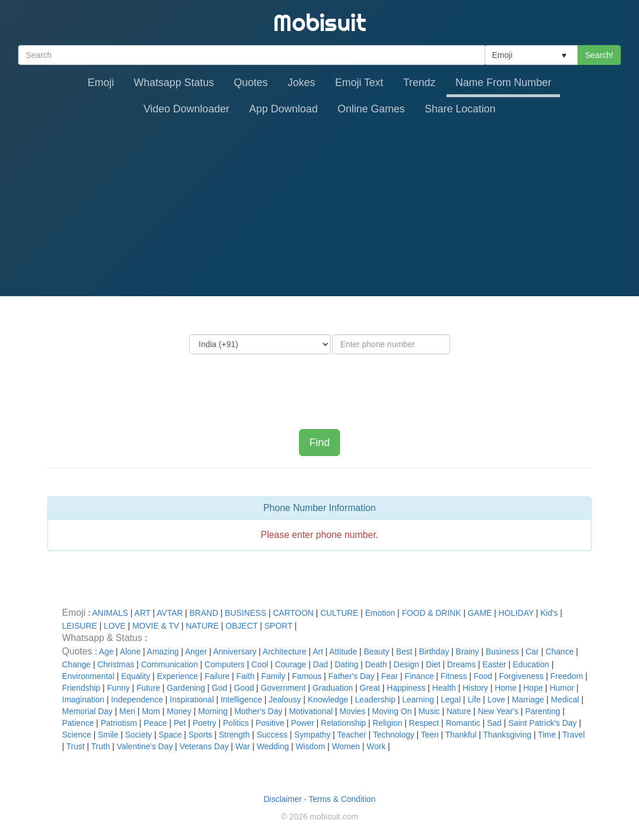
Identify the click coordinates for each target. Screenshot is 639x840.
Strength (234, 735)
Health (444, 688)
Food (483, 676)
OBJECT (241, 626)
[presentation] (319, 383)
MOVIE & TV (156, 626)
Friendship (81, 688)
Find (319, 443)
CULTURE (339, 613)
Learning (418, 700)
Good (244, 688)
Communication (169, 664)
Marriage (528, 700)
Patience (78, 723)
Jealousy (285, 700)
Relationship (343, 723)
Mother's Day (258, 711)
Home (505, 688)
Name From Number (503, 83)
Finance (420, 676)
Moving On (392, 711)
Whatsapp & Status (103, 638)
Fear (389, 676)
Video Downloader (186, 109)
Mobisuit (320, 23)
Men (127, 711)
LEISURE (80, 626)
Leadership (375, 700)
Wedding (273, 746)
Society (139, 735)
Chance (559, 652)
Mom (151, 711)
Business (502, 652)
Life (474, 700)
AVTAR (170, 613)
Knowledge (328, 700)
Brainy (468, 652)
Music (429, 711)
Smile (108, 735)
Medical (565, 700)
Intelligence (241, 700)
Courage (291, 664)
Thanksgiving (508, 735)
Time (547, 735)
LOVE (114, 626)
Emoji (101, 83)
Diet (433, 664)
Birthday (434, 652)
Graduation (333, 688)
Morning (213, 711)
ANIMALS (110, 613)
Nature (459, 711)
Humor (562, 688)
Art (318, 652)
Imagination (83, 700)
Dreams (461, 664)
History (475, 688)
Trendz (419, 83)
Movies (352, 711)
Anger (196, 652)
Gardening (186, 688)
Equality (136, 676)
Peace (156, 723)
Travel (573, 735)
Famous (307, 676)
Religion (388, 723)
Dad (321, 664)
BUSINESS (245, 613)
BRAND (204, 613)
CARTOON (293, 613)
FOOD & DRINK (432, 613)
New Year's (498, 711)
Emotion (380, 613)
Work (376, 746)
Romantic (463, 723)
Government (283, 688)
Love (496, 700)
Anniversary (235, 652)
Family (273, 676)
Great (370, 688)
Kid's (549, 613)
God (219, 688)
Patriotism (119, 723)
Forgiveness (521, 676)
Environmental (88, 676)
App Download (284, 109)
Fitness (454, 676)
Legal (451, 700)
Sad (494, 723)
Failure (217, 676)
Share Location (460, 109)
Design (407, 664)
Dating (346, 664)
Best (404, 652)
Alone (130, 652)
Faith (245, 676)
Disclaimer (282, 799)
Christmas (116, 664)
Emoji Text (359, 83)
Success (272, 735)
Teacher (352, 735)
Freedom (566, 676)
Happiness (406, 688)
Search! (599, 55)
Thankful (461, 735)
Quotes (251, 83)
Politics (236, 723)
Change (76, 664)
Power (303, 723)
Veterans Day (204, 746)
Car (532, 652)
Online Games (371, 109)
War (243, 746)
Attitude (343, 652)
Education (531, 664)
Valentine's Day (145, 746)
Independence (137, 700)
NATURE (202, 626)
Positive (270, 723)
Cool (260, 664)
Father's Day (351, 676)
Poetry (204, 723)
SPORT (279, 626)
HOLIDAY (516, 613)
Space (170, 735)
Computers (225, 664)
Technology (394, 735)
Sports (200, 735)
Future (148, 688)
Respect (424, 723)
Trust (75, 746)
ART (143, 613)
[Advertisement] (319, 208)
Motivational (311, 711)
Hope (533, 688)
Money (179, 711)
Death (376, 664)
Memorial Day (87, 711)
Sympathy (312, 735)
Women (346, 746)
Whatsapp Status (174, 83)
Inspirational (192, 700)
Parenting (542, 711)
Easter (494, 664)
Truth (101, 746)
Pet (180, 723)
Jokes (302, 83)
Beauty (377, 652)
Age (106, 652)
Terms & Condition (342, 799)
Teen (430, 735)
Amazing (163, 652)
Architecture (285, 652)
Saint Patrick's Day (543, 723)
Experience (177, 676)
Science (77, 735)
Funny (118, 688)
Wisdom (310, 746)
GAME (480, 613)
